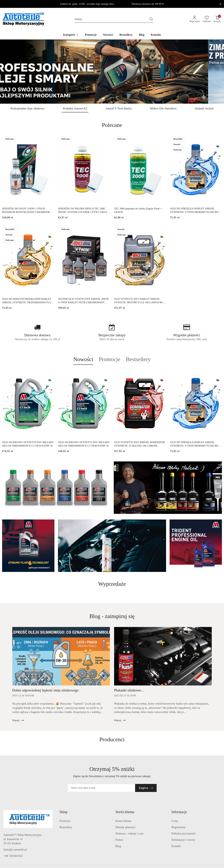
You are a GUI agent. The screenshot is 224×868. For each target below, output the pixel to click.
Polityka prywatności (184, 833)
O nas (175, 821)
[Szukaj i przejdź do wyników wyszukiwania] (151, 19)
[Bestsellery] (126, 35)
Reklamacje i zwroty (183, 840)
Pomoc (119, 840)
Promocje (65, 821)
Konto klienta (123, 821)
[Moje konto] (195, 19)
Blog (118, 846)
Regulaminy (178, 827)
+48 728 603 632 (13, 856)
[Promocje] (91, 35)
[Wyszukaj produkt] (114, 19)
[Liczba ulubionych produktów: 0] (207, 19)
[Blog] (142, 35)
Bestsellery (66, 827)
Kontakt (176, 846)
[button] (71, 35)
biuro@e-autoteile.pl (15, 850)
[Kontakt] (156, 35)
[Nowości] (108, 35)
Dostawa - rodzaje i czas (129, 833)
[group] (112, 72)
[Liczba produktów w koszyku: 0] (217, 19)
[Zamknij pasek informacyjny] (220, 4)
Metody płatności (125, 827)
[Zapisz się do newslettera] (101, 788)
